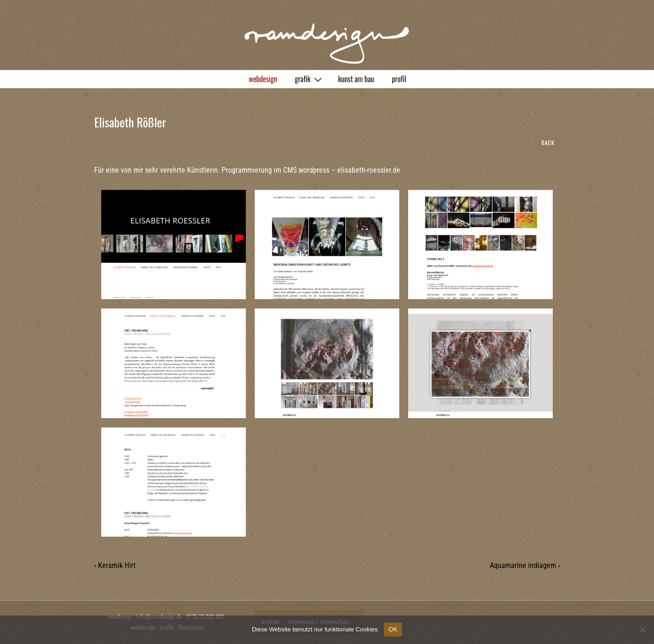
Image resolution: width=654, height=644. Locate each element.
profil (399, 79)
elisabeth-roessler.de (369, 170)
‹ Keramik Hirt (115, 565)
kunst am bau (356, 79)
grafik (310, 79)
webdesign (263, 79)
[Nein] (642, 630)
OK (393, 629)
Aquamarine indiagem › (525, 565)
